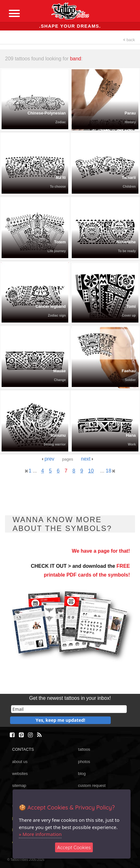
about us (20, 762)
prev (48, 459)
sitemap (19, 785)
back (129, 40)
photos (84, 762)
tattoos (84, 749)
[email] (69, 709)
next (87, 459)
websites (20, 774)
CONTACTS (23, 749)
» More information (40, 834)
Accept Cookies (74, 847)
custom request (92, 785)
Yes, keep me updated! (60, 720)
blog (82, 774)
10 (91, 471)
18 (110, 471)
